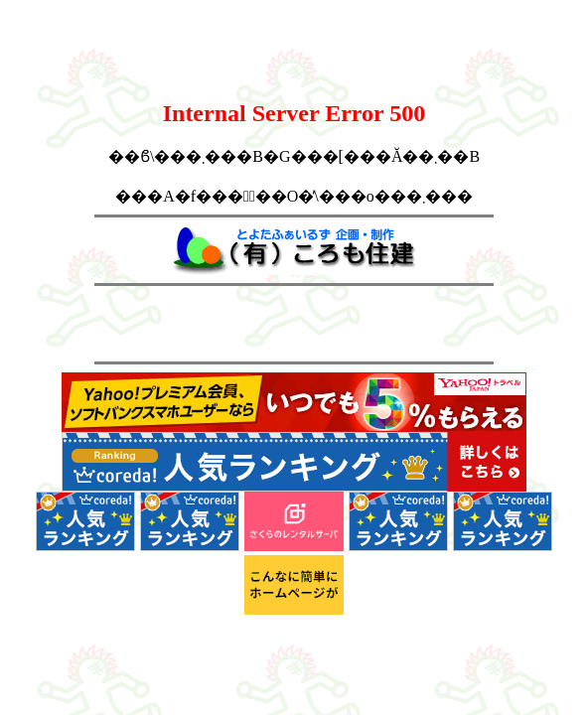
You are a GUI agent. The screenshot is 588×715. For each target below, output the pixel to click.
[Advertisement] (294, 324)
